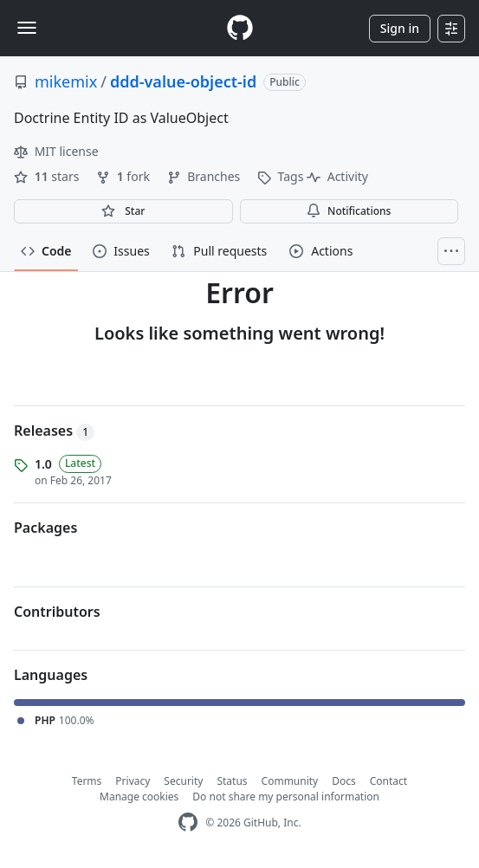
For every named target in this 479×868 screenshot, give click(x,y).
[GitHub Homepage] (188, 823)
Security (183, 781)
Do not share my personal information (286, 797)
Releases (54, 431)
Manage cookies (139, 797)
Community (290, 781)
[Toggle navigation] (27, 28)
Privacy (133, 781)
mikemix (66, 81)
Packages (45, 528)
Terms (87, 781)
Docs (344, 781)
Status (232, 781)
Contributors (57, 612)
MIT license (56, 151)
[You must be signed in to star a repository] (123, 211)
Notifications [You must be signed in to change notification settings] (349, 211)
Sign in (400, 28)
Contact (388, 781)
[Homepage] (240, 28)
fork (124, 176)
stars (48, 176)
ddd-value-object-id (183, 81)
